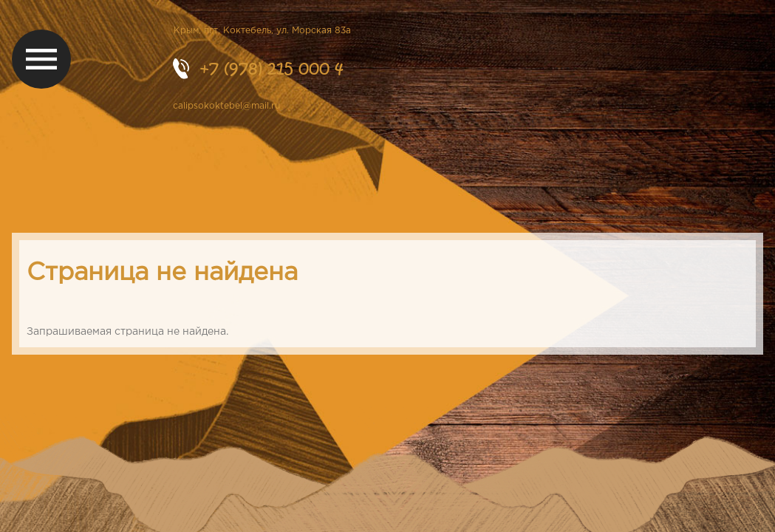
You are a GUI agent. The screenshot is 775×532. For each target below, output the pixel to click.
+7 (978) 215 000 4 (272, 68)
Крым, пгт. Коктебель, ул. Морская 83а (262, 31)
